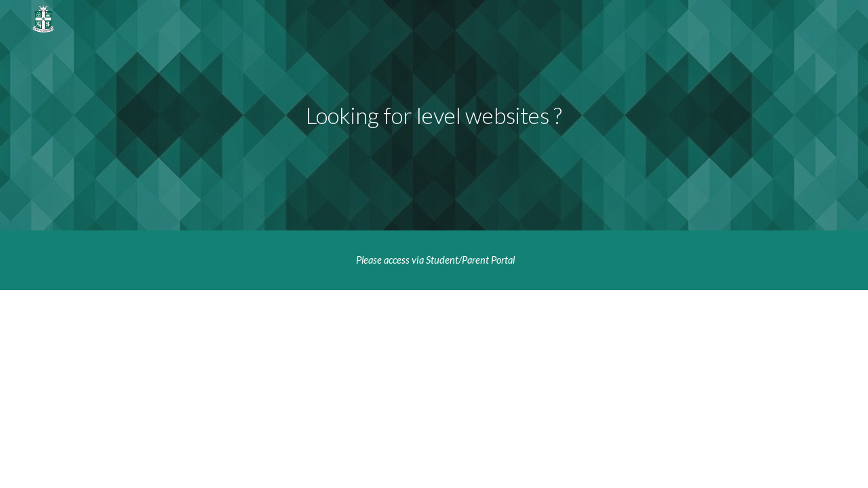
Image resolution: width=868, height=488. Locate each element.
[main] (434, 116)
